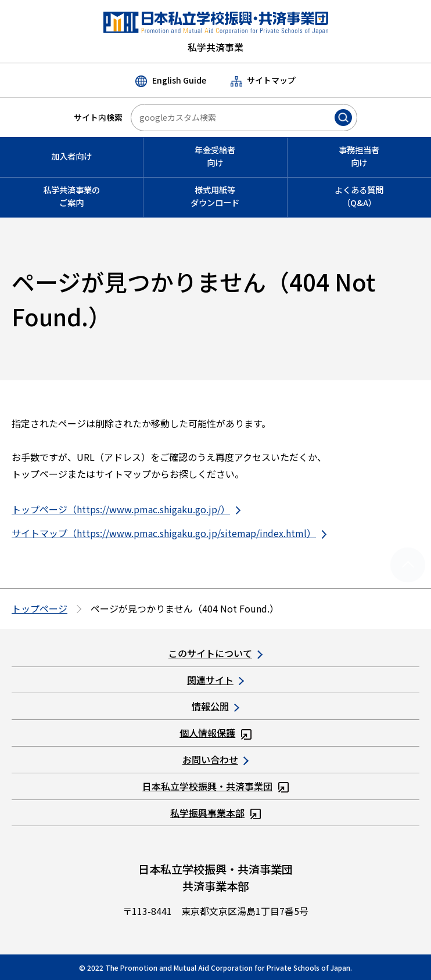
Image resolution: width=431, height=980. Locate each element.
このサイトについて (215, 653)
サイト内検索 (98, 117)
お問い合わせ (215, 759)
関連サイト (215, 680)
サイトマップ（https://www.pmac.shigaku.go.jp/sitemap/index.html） (169, 533)
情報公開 (215, 706)
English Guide (170, 81)
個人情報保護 (215, 733)
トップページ (39, 608)
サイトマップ (263, 80)
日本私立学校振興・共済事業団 (215, 786)
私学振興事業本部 (215, 813)
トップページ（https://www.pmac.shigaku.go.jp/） (126, 509)
